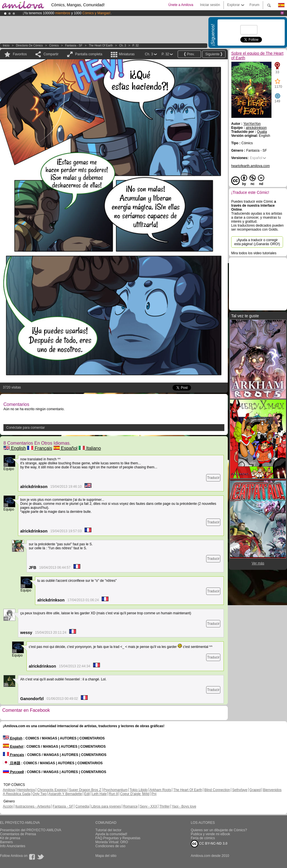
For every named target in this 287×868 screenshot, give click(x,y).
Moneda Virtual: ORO (112, 842)
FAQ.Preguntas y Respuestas (118, 838)
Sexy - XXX (148, 806)
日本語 (12, 763)
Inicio (6, 45)
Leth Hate (99, 794)
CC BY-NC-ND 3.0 (209, 844)
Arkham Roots (160, 790)
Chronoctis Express (52, 790)
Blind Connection (217, 790)
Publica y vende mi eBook (210, 834)
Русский (13, 772)
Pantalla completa (89, 54)
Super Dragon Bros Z (85, 790)
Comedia (82, 806)
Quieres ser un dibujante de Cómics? (219, 830)
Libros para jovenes (106, 806)
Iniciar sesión (210, 5)
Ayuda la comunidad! (111, 834)
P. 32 (136, 45)
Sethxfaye (240, 790)
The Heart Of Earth (188, 790)
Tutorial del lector (108, 830)
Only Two (40, 794)
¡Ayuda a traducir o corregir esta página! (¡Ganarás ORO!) (257, 242)
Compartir (51, 54)
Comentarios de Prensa (18, 834)
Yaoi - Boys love (184, 806)
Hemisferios (26, 790)
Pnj (154, 794)
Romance (130, 806)
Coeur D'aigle (131, 794)
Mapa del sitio (106, 856)
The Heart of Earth (101, 45)
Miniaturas (127, 54)
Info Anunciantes (13, 846)
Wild (146, 794)
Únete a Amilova (181, 5)
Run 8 (113, 794)
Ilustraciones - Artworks (33, 806)
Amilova (9, 790)
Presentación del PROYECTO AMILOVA (31, 830)
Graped (255, 790)
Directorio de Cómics (29, 45)
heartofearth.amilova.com (250, 166)
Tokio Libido (139, 790)
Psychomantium (115, 790)
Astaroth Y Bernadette (65, 794)
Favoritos (20, 54)
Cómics (54, 45)
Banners (6, 842)
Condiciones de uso (110, 846)
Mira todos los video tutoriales (254, 253)
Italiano (90, 448)
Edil (87, 794)
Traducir (213, 478)
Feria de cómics (203, 838)
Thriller (164, 806)
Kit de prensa (10, 838)
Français (40, 448)
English (15, 448)
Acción (8, 806)
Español (65, 448)
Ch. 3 (123, 45)
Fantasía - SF (74, 45)
